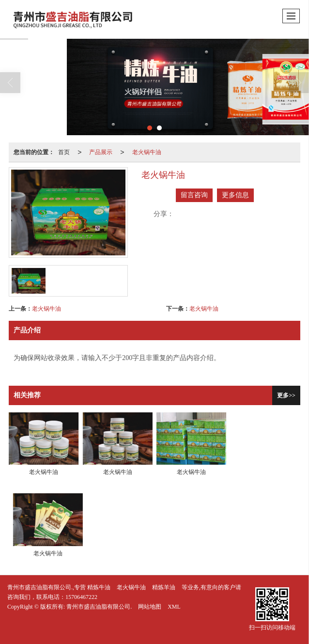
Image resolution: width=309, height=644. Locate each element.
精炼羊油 (164, 587)
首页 (64, 152)
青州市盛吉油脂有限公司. (99, 607)
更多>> (286, 395)
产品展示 (101, 152)
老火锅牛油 (147, 152)
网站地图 (150, 607)
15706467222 (81, 597)
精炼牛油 (99, 587)
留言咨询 (194, 195)
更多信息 (235, 195)
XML (174, 607)
